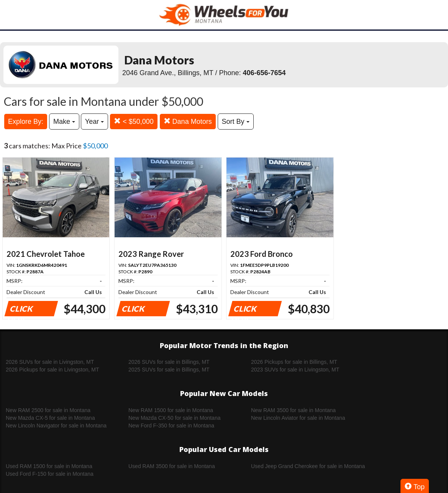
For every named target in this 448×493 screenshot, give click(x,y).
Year (94, 122)
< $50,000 (134, 121)
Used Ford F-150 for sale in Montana (50, 474)
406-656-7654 (264, 73)
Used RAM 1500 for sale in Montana (49, 466)
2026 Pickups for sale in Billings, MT (294, 362)
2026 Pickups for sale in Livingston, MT (53, 370)
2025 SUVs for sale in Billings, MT (169, 370)
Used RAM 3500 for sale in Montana (172, 466)
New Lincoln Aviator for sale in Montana (298, 418)
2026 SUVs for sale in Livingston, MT (50, 362)
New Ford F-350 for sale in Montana (171, 426)
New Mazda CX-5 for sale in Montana (50, 418)
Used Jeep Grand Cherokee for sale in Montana (308, 466)
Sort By (236, 122)
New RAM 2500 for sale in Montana (48, 410)
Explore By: (26, 122)
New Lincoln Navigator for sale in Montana (56, 426)
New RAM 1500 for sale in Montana (171, 410)
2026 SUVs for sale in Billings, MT (169, 362)
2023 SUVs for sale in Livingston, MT (295, 370)
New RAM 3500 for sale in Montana (293, 410)
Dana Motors (188, 121)
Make (64, 122)
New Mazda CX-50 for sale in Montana (174, 418)
